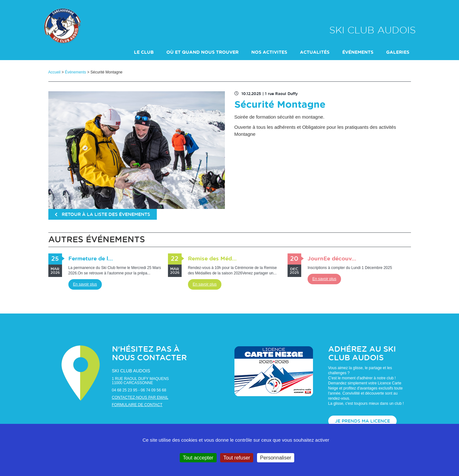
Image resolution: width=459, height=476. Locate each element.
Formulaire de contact (137, 405)
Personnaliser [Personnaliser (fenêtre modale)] (276, 458)
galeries (398, 52)
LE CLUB (144, 52)
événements (358, 52)
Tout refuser (237, 458)
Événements (76, 72)
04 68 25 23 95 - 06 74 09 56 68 (139, 390)
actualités (315, 52)
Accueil (55, 72)
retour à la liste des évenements (103, 215)
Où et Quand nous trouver (202, 52)
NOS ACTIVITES (269, 52)
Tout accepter (198, 458)
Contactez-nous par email (140, 397)
